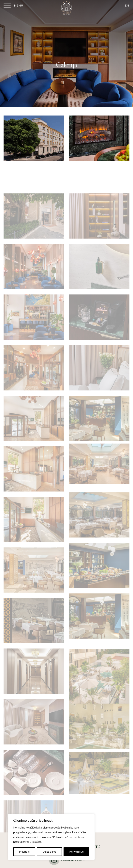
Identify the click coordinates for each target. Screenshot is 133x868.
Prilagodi (24, 852)
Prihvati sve (76, 852)
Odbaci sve (50, 852)
